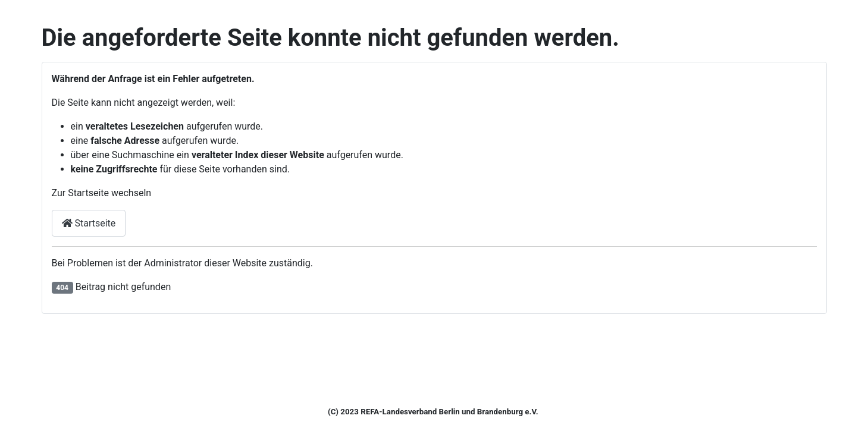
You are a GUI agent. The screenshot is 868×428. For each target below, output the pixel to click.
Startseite (89, 223)
